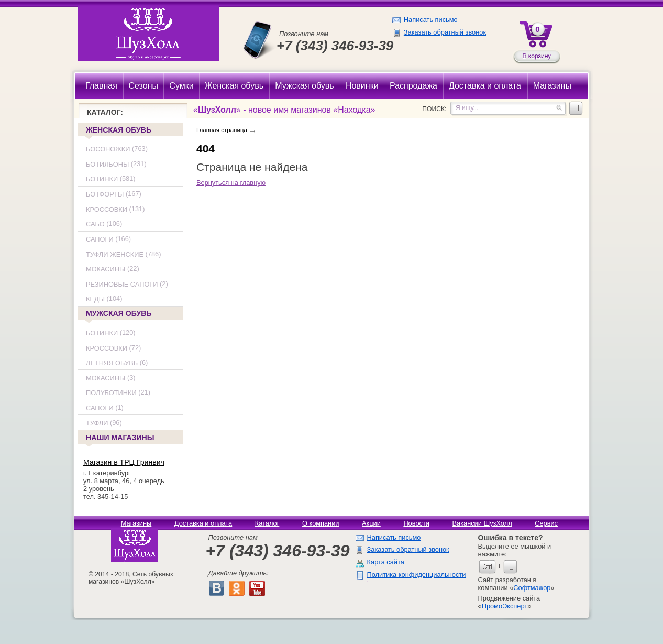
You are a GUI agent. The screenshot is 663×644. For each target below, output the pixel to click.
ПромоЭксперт (505, 606)
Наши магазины (119, 439)
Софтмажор (532, 588)
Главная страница (222, 130)
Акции (371, 523)
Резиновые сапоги (122, 284)
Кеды (95, 299)
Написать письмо (431, 20)
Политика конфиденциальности (417, 575)
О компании (321, 523)
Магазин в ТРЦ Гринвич (124, 462)
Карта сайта (386, 562)
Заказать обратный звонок (445, 32)
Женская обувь (119, 130)
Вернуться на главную (231, 183)
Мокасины (106, 269)
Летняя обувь (112, 363)
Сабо (95, 224)
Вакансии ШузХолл (482, 523)
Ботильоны (107, 164)
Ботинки (102, 179)
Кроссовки (107, 209)
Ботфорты (105, 194)
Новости (416, 523)
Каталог (267, 523)
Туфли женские (115, 254)
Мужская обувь (119, 313)
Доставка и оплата (203, 523)
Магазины (136, 523)
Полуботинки (111, 393)
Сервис (546, 523)
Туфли (97, 423)
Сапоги (100, 239)
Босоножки (108, 149)
